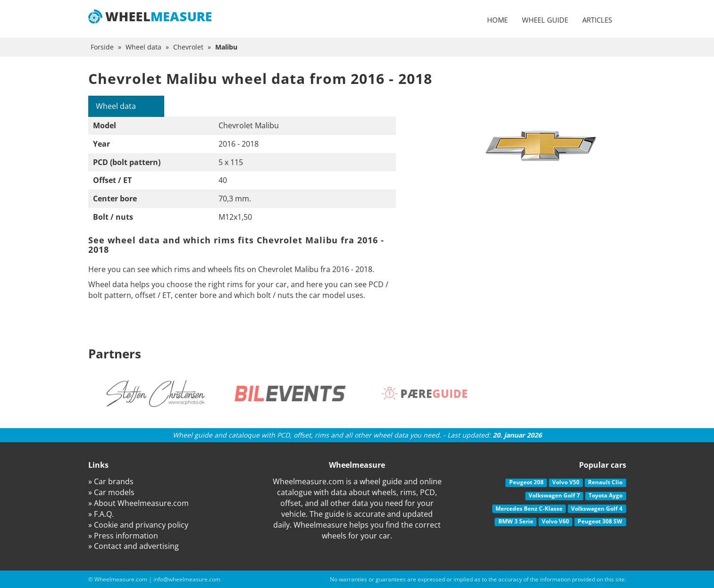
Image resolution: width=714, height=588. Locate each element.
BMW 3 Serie (516, 521)
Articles (597, 20)
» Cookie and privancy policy (138, 525)
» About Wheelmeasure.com (139, 503)
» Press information (123, 536)
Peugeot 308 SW (600, 521)
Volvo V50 (566, 482)
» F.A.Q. (101, 514)
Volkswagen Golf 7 (554, 495)
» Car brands (111, 481)
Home (497, 20)
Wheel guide (545, 20)
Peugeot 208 (526, 482)
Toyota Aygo (605, 495)
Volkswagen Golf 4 (597, 509)
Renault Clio (605, 482)
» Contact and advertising (134, 546)
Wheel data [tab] (116, 106)
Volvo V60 (555, 521)
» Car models (111, 492)
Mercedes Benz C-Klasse (529, 509)
